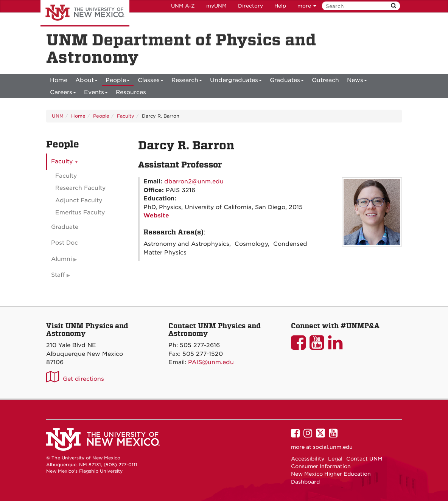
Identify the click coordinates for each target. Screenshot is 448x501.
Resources (131, 92)
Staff (58, 275)
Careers (63, 94)
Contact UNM (364, 459)
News (357, 81)
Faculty (126, 116)
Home (59, 80)
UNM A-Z (183, 6)
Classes (151, 81)
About (86, 81)
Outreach (325, 80)
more (307, 6)
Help (280, 6)
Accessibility (308, 459)
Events (96, 94)
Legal (335, 459)
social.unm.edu (333, 447)
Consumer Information (321, 466)
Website (156, 216)
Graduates (287, 81)
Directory (250, 6)
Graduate (65, 227)
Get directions (83, 379)
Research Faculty (80, 188)
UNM (58, 116)
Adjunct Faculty (79, 200)
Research (187, 81)
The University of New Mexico (85, 13)
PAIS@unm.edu (211, 362)
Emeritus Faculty (80, 212)
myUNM (216, 6)
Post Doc (65, 243)
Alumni (61, 259)
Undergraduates (236, 81)
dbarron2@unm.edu (194, 181)
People (118, 81)
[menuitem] (59, 80)
